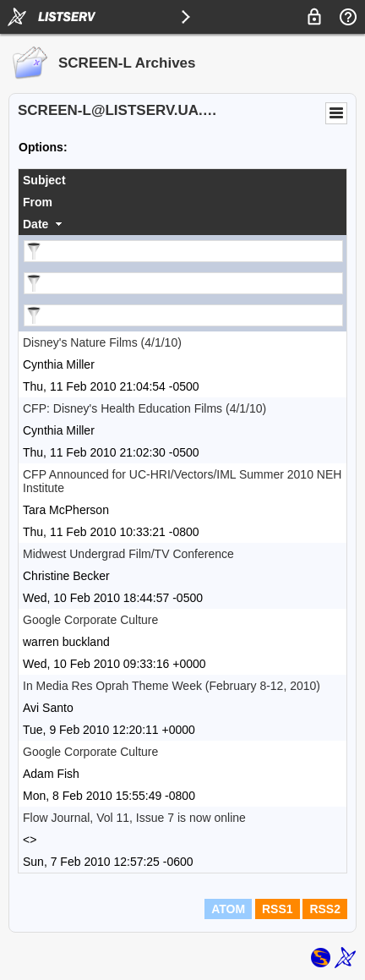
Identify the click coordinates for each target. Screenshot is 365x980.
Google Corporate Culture (90, 620)
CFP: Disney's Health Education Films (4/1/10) (144, 408)
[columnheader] (182, 180)
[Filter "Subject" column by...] (183, 251)
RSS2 (325, 909)
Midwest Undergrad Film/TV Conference (128, 554)
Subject (44, 180)
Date (35, 224)
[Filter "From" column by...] (183, 283)
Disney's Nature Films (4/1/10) (102, 342)
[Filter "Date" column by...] (183, 315)
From (38, 202)
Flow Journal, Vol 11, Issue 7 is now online (134, 818)
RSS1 (278, 909)
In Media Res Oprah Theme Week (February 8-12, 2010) (172, 686)
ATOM (228, 909)
